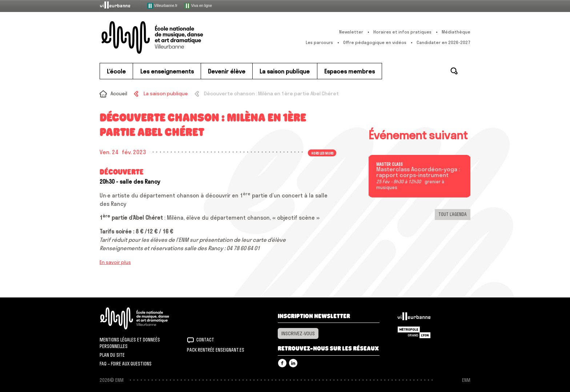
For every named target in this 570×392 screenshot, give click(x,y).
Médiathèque (456, 32)
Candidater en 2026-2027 (443, 42)
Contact (205, 340)
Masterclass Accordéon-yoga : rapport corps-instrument (418, 172)
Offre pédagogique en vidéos (375, 42)
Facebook (282, 363)
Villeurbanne (414, 318)
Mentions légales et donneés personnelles (130, 343)
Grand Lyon (414, 332)
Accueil (119, 93)
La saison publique (166, 93)
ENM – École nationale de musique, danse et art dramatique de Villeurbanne (167, 37)
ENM (144, 318)
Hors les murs (322, 153)
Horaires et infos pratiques (402, 32)
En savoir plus (115, 262)
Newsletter (351, 32)
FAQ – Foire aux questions (126, 364)
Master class (390, 164)
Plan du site (112, 355)
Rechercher (454, 71)
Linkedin (293, 363)
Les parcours (319, 42)
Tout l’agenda (453, 214)
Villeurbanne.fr (162, 6)
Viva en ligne (198, 6)
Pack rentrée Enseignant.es (216, 350)
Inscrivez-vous (298, 333)
